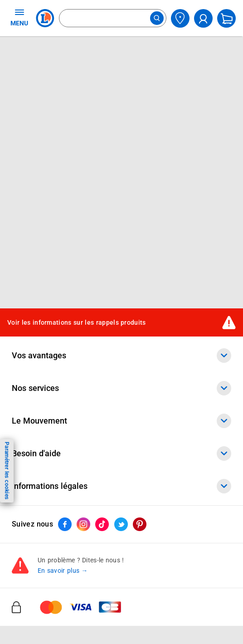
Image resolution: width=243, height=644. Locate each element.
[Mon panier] (226, 18)
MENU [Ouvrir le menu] (19, 17)
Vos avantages (121, 356)
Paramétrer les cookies (7, 471)
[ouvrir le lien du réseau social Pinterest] (140, 524)
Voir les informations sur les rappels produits (77, 322)
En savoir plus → (63, 571)
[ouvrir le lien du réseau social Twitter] (121, 524)
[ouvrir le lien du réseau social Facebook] (65, 524)
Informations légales (121, 486)
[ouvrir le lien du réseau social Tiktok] (102, 524)
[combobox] (113, 18)
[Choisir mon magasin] (180, 18)
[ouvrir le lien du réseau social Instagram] (83, 524)
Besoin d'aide (121, 454)
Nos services (121, 388)
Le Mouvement (121, 421)
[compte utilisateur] (203, 18)
